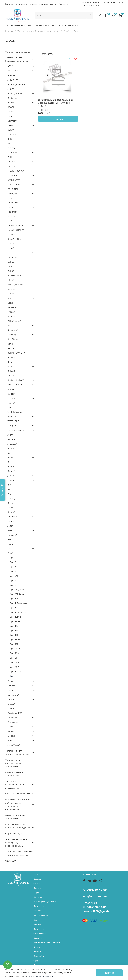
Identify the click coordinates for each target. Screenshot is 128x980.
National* (12, 289)
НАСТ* (11, 539)
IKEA (10, 221)
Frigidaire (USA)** (16, 171)
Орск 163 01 (15, 671)
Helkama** (13, 212)
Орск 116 (14, 608)
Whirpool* (12, 426)
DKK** (10, 139)
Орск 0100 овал (17, 594)
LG (9, 253)
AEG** (10, 66)
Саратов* (12, 699)
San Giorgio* (13, 339)
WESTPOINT (13, 421)
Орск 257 (14, 658)
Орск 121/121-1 (16, 617)
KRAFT (11, 244)
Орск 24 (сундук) (18, 589)
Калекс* (11, 508)
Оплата (33, 4)
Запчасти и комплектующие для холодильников (15, 785)
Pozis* (10, 326)
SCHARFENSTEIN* (16, 353)
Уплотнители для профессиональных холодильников (15, 763)
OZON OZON (11, 861)
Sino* (10, 362)
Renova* (11, 316)
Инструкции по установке (45, 902)
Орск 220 (14, 653)
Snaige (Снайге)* (16, 380)
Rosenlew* (13, 330)
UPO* (10, 407)
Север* (11, 708)
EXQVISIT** (13, 166)
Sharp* (11, 366)
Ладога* (11, 521)
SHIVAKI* (12, 371)
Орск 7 (13, 571)
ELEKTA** (12, 148)
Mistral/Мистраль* (16, 285)
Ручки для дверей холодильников (14, 774)
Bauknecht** (13, 98)
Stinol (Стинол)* (15, 385)
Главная (9, 31)
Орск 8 (13, 580)
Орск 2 (13, 558)
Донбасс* (12, 480)
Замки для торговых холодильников (15, 817)
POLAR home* (14, 321)
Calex (10, 112)
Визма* (11, 467)
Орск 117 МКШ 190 (18, 612)
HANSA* (11, 312)
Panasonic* (13, 307)
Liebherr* (12, 262)
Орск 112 (14, 599)
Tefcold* (11, 403)
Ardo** (11, 89)
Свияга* (11, 704)
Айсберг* (12, 439)
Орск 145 (14, 626)
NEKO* (11, 294)
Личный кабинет (41, 916)
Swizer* (11, 394)
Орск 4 (13, 567)
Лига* (10, 526)
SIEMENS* (12, 357)
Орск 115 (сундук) (18, 603)
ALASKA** (12, 75)
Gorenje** (12, 194)
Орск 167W (15, 640)
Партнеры (38, 925)
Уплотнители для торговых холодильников (18, 752)
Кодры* (11, 512)
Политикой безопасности (40, 976)
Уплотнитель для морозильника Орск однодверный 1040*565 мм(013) (55, 103)
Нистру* (11, 544)
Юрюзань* (12, 736)
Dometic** (12, 134)
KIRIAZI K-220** (15, 239)
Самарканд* (13, 695)
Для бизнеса (39, 906)
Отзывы (37, 947)
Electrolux (12, 153)
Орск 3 (13, 562)
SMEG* (11, 376)
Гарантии (37, 911)
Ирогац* (11, 498)
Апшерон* (12, 444)
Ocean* (11, 303)
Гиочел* (11, 471)
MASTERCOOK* (15, 275)
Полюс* (11, 686)
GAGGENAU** (14, 180)
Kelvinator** (13, 234)
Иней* (10, 494)
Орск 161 (14, 630)
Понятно (109, 973)
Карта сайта (39, 956)
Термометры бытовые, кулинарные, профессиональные (16, 843)
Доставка (43, 4)
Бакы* (10, 453)
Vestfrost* (12, 417)
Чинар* (11, 731)
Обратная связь (40, 934)
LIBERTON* (13, 257)
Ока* (10, 548)
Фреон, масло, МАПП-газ (18, 794)
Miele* (11, 280)
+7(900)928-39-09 (95, 907)
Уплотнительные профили (18, 25)
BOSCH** (12, 107)
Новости (37, 952)
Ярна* (10, 740)
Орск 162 (14, 635)
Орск (12, 676)
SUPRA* (11, 389)
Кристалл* (13, 517)
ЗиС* (10, 489)
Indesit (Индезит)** (17, 225)
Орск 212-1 (15, 649)
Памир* (11, 690)
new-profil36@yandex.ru (98, 911)
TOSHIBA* (12, 398)
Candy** (11, 116)
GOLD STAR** (14, 189)
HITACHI (11, 216)
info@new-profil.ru (113, 2)
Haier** (11, 198)
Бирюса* (12, 457)
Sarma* (11, 348)
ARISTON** (13, 80)
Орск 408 (14, 662)
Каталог (9, 4)
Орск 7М (14, 576)
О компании (21, 4)
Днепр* (11, 476)
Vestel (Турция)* (15, 412)
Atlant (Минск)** (15, 93)
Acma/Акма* (14, 745)
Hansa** (11, 207)
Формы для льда (13, 833)
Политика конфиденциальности (47, 943)
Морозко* (12, 535)
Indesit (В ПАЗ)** (16, 230)
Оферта (37, 961)
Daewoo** (12, 125)
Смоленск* (13, 718)
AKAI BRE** (13, 71)
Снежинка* (13, 722)
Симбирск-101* (15, 713)
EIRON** (11, 143)
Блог (36, 920)
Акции (53, 4)
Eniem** (11, 162)
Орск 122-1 (15, 621)
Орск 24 (14, 585)
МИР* (10, 530)
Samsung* (12, 335)
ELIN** (10, 157)
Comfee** (12, 121)
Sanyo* (11, 344)
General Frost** (15, 184)
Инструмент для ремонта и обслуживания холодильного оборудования (18, 804)
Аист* (10, 435)
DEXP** (11, 130)
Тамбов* (11, 727)
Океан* (11, 681)
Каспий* (11, 503)
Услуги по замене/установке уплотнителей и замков (19, 853)
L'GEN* (11, 271)
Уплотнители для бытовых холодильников (56, 25)
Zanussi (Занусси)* (17, 430)
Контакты (63, 4)
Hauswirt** (13, 203)
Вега (10, 462)
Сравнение (38, 938)
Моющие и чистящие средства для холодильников (20, 826)
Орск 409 (14, 667)
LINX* (10, 266)
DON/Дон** (13, 175)
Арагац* (11, 448)
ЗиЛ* (10, 485)
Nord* (10, 298)
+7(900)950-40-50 (91, 2)
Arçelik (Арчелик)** (17, 84)
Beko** (11, 103)
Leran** (11, 248)
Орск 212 (14, 644)
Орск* (66, 31)
